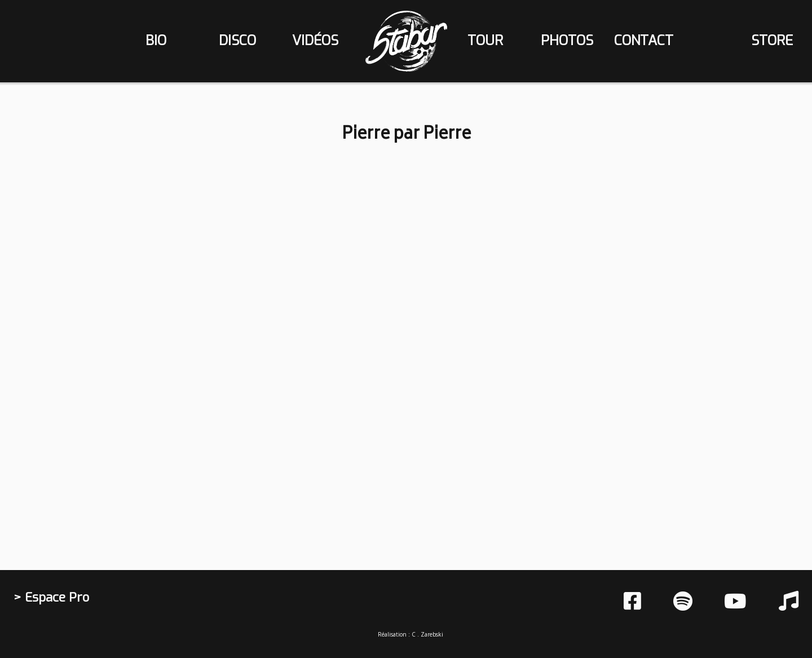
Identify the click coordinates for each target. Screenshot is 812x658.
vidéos (315, 41)
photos (567, 41)
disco (237, 41)
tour (485, 41)
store (772, 41)
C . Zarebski (427, 634)
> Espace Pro (51, 597)
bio (156, 41)
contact (644, 41)
